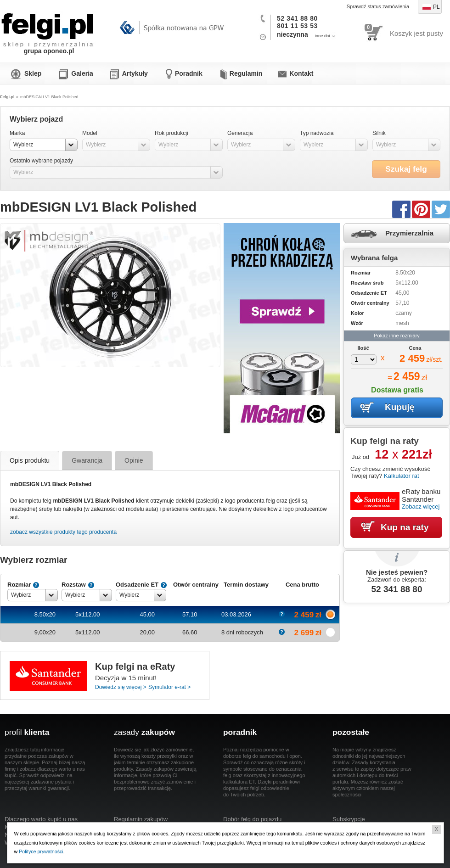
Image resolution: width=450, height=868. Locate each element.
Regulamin (246, 73)
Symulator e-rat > (169, 687)
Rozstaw (74, 585)
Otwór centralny (196, 585)
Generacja (240, 133)
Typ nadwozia (317, 133)
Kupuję (399, 407)
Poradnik (189, 73)
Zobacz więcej (421, 507)
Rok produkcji (172, 133)
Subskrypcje (349, 819)
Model (90, 133)
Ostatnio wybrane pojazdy (41, 161)
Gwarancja (87, 460)
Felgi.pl (48, 25)
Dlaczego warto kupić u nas (41, 819)
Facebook (401, 209)
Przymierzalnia (409, 233)
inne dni (323, 36)
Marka (17, 133)
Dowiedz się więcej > (121, 687)
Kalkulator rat (402, 476)
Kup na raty (405, 527)
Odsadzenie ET (137, 585)
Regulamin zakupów (141, 819)
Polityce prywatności (42, 851)
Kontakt (301, 73)
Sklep (33, 73)
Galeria (82, 73)
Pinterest (421, 209)
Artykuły (135, 73)
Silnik (379, 133)
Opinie (134, 460)
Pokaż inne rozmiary (397, 336)
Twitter (441, 209)
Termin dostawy (246, 585)
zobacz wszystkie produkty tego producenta (63, 532)
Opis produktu (30, 460)
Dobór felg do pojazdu (252, 819)
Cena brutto (302, 585)
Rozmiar (19, 585)
